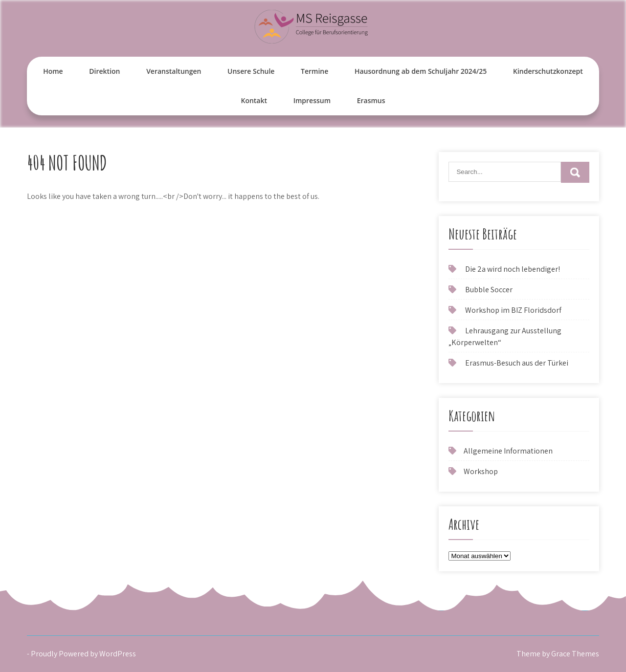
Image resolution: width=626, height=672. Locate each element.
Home (53, 71)
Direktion (104, 71)
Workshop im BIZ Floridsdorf (513, 310)
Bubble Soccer (489, 290)
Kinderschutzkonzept (548, 71)
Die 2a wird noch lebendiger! (513, 269)
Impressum (312, 100)
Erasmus (371, 100)
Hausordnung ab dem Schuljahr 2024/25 (421, 71)
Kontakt (254, 100)
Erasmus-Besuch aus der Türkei (517, 363)
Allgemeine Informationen (508, 451)
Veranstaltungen (174, 71)
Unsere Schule (251, 71)
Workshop (481, 471)
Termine (314, 71)
